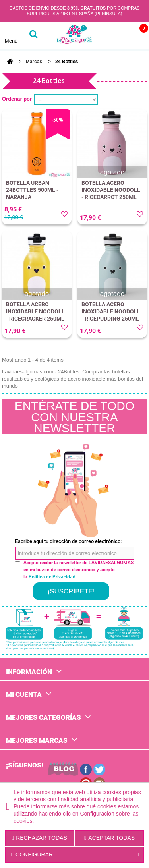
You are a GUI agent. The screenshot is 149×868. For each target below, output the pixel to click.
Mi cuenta (24, 694)
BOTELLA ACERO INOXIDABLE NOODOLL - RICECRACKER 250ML (35, 311)
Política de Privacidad (52, 577)
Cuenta (114, 36)
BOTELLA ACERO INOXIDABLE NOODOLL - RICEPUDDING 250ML (111, 311)
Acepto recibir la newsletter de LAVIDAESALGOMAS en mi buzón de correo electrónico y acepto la (78, 570)
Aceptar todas (109, 838)
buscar (33, 36)
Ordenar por (17, 99)
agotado (112, 172)
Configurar (74, 855)
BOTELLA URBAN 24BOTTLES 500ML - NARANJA (32, 190)
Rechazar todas (40, 838)
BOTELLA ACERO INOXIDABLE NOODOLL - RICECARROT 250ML (111, 190)
